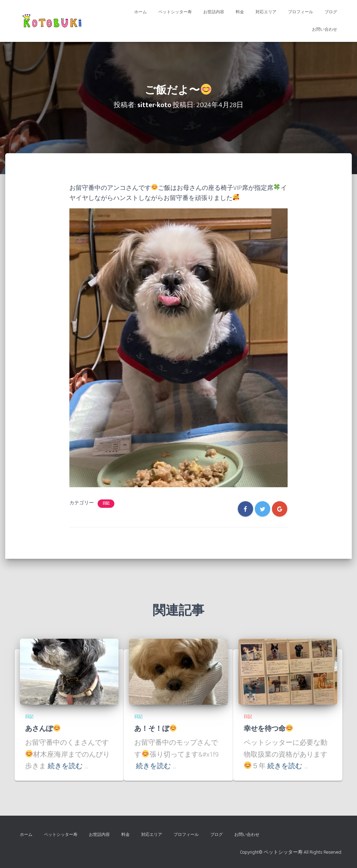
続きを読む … (68, 766)
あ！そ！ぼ (155, 729)
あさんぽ (43, 729)
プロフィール (301, 12)
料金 (240, 12)
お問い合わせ (325, 29)
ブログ (331, 12)
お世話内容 (214, 12)
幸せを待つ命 (268, 729)
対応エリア (266, 12)
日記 (106, 503)
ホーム (140, 12)
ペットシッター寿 (175, 12)
